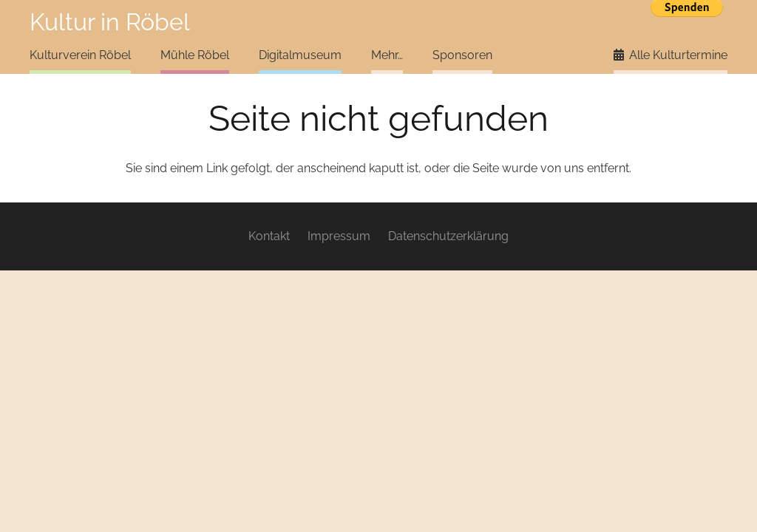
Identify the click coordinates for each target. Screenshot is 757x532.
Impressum (339, 236)
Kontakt (269, 236)
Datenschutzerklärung (448, 236)
